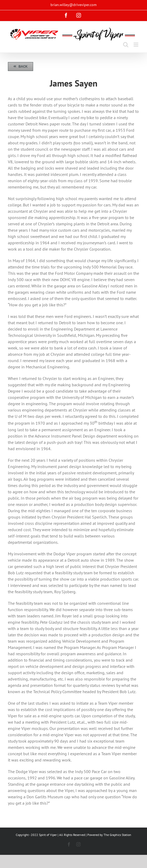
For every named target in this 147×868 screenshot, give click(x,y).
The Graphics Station (117, 835)
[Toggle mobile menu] (136, 45)
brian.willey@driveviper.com (73, 5)
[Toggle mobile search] (126, 45)
